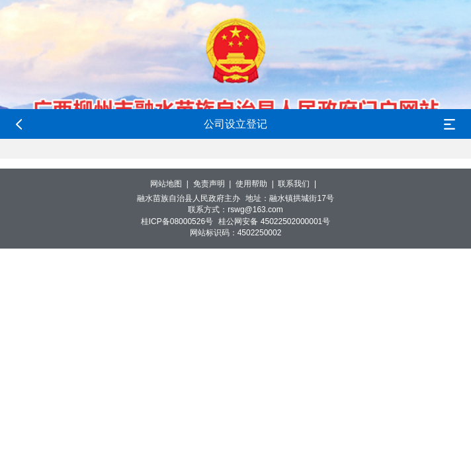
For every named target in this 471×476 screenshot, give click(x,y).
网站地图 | (171, 184)
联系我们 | (299, 184)
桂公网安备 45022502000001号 (274, 221)
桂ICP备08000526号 (177, 221)
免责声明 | (214, 184)
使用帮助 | (257, 184)
